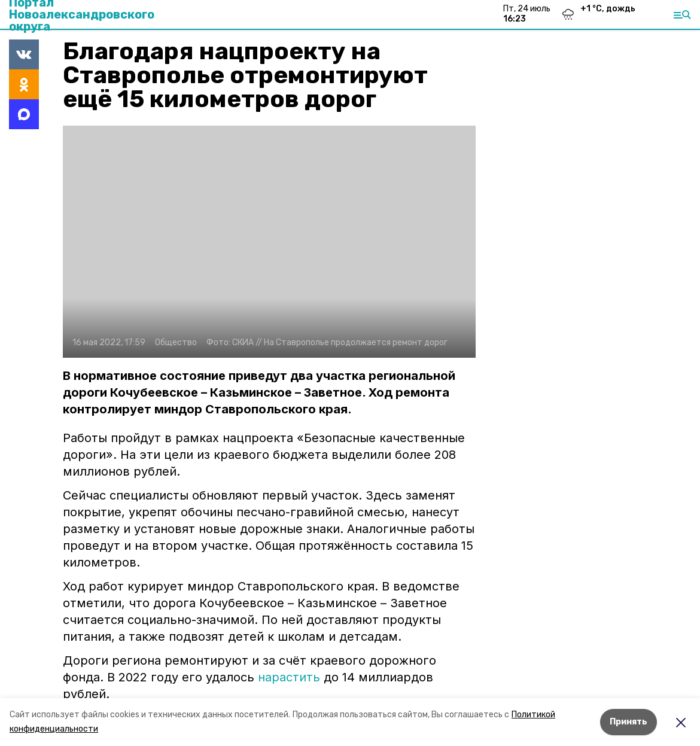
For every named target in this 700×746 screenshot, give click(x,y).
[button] (269, 242)
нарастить (289, 677)
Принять (629, 722)
